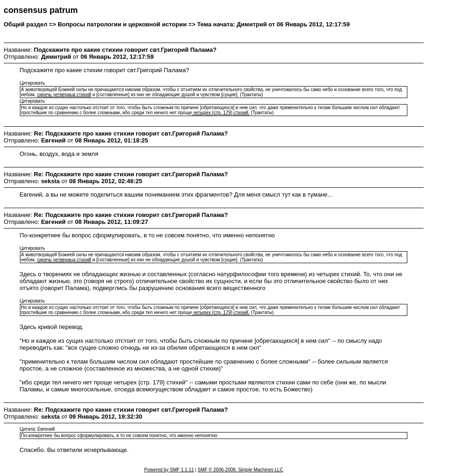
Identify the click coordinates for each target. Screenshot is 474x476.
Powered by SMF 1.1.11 (169, 470)
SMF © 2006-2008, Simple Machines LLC (240, 470)
